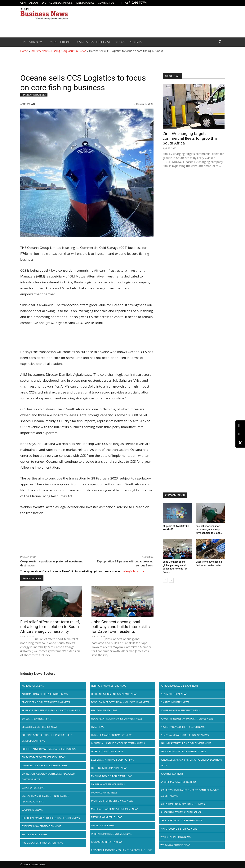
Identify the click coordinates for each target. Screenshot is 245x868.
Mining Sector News (103, 825)
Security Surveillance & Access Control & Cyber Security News (190, 793)
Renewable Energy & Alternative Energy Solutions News (192, 763)
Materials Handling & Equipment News (115, 809)
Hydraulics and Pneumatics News (112, 735)
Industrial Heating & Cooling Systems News (118, 743)
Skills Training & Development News (183, 804)
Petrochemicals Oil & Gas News (179, 686)
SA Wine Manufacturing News (178, 782)
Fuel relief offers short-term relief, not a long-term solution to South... (209, 529)
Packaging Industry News (107, 842)
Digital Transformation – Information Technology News (45, 799)
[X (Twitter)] (240, 443)
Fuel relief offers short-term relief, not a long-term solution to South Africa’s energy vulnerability (50, 627)
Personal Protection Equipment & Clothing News (122, 850)
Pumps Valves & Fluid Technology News (185, 735)
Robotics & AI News (172, 774)
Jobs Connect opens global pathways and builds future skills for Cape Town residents (121, 627)
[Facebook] (240, 434)
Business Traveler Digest (93, 42)
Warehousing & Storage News (179, 829)
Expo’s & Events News (34, 834)
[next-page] (171, 580)
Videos (120, 42)
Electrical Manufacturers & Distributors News (51, 818)
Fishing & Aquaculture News (69, 51)
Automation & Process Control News (45, 694)
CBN (23, 3)
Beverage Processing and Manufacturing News (51, 710)
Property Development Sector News (183, 727)
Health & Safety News (104, 710)
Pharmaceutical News (174, 694)
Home (24, 51)
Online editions (59, 42)
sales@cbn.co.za (133, 571)
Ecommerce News (32, 810)
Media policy (85, 3)
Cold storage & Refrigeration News (44, 757)
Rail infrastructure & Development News (186, 743)
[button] (220, 42)
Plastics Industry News (175, 702)
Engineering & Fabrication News (41, 826)
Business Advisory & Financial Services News (49, 749)
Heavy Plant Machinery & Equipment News (117, 719)
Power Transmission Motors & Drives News (187, 719)
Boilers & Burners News (36, 719)
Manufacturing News (104, 793)
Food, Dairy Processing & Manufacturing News (120, 702)
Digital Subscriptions (57, 3)
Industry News (33, 42)
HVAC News (98, 727)
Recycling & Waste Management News (183, 752)
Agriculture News (33, 686)
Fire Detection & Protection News (42, 843)
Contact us (106, 3)
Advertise (137, 42)
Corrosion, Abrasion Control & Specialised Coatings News (48, 777)
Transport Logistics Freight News (181, 821)
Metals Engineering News (107, 817)
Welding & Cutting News (175, 845)
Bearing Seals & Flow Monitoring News (46, 702)
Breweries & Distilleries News (40, 727)
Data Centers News (33, 788)
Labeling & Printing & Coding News (113, 760)
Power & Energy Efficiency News (180, 710)
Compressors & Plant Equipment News (45, 765)
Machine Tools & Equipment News (112, 776)
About (34, 3)
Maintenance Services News (108, 784)
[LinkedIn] (240, 425)
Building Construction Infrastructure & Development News (47, 738)
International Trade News (107, 752)
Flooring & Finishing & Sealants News (114, 694)
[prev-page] (165, 580)
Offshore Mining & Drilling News (111, 834)
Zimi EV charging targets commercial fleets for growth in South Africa (191, 138)
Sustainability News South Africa (181, 812)
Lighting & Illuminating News (109, 768)
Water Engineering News (176, 837)
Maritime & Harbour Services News (112, 801)
